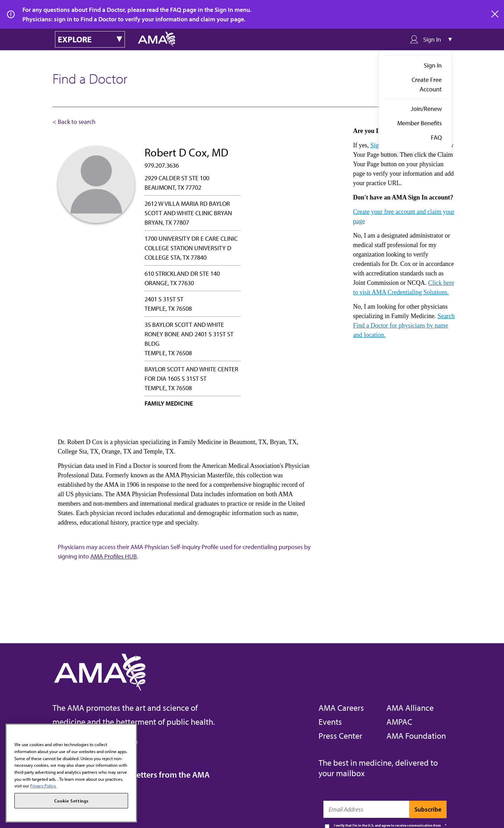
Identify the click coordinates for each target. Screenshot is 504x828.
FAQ (436, 137)
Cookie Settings (71, 801)
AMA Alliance (410, 708)
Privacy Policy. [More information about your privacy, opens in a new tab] (43, 786)
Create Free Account (427, 84)
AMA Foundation (416, 736)
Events (330, 722)
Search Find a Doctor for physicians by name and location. (404, 325)
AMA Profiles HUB (114, 556)
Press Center (340, 736)
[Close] (128, 734)
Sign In (433, 65)
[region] (71, 773)
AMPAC (399, 722)
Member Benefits (419, 123)
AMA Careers (341, 708)
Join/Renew (426, 109)
